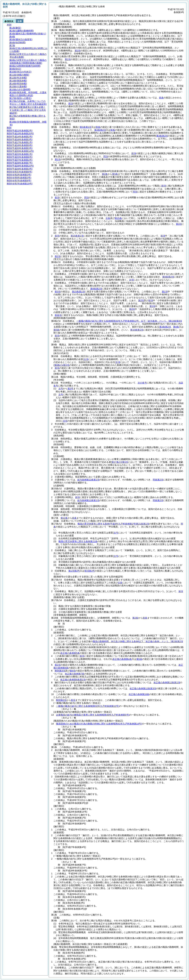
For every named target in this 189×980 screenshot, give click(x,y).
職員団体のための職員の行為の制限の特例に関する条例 (99, 724)
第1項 (78, 51)
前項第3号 (90, 571)
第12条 (64, 518)
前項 (71, 103)
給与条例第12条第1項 (88, 480)
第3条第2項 (100, 130)
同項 (106, 156)
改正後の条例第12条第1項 (167, 682)
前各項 (58, 315)
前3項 (58, 292)
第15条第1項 (77, 236)
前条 (161, 98)
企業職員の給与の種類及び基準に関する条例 (93, 715)
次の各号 (142, 383)
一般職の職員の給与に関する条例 (88, 706)
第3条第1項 (86, 127)
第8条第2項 (168, 277)
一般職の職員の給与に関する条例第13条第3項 (129, 321)
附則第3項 (60, 671)
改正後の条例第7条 (74, 674)
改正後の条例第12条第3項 (143, 688)
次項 (65, 421)
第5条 (115, 174)
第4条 (176, 327)
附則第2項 (61, 700)
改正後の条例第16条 (139, 694)
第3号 (70, 389)
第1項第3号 (74, 571)
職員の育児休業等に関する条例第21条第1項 (113, 524)
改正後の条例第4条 (122, 659)
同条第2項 (158, 480)
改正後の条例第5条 (70, 653)
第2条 (105, 174)
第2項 (141, 300)
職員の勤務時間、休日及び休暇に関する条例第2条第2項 (138, 641)
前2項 (58, 256)
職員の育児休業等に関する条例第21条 (78, 541)
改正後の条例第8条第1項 (73, 680)
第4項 (73, 671)
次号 (61, 389)
